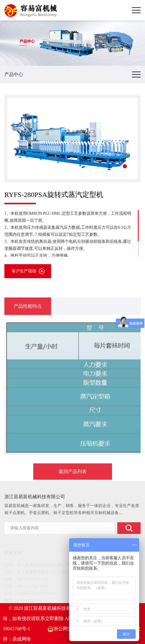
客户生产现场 (24, 271)
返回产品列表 (73, 484)
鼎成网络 (22, 639)
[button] (125, 166)
